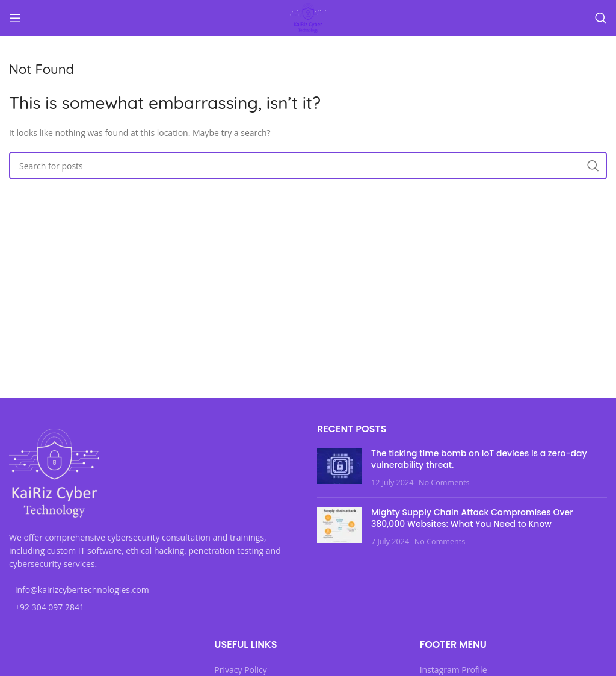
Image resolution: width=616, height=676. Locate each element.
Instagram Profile (454, 670)
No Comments (444, 482)
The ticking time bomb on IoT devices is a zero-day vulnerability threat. (479, 459)
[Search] (601, 18)
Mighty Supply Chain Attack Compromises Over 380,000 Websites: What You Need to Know (472, 518)
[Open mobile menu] (15, 18)
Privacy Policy (240, 670)
